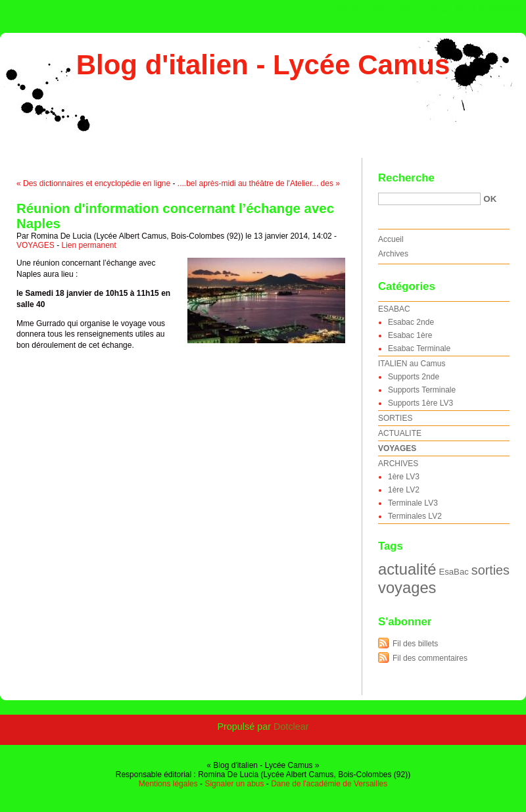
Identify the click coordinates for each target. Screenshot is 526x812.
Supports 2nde (414, 377)
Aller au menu (423, 9)
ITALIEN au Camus (412, 364)
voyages (407, 587)
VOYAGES (36, 245)
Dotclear (291, 727)
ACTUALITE (400, 433)
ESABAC (394, 309)
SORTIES (395, 418)
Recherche (406, 178)
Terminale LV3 (413, 503)
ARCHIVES (398, 464)
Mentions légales (168, 784)
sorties (490, 570)
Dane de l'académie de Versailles (329, 784)
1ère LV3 (404, 477)
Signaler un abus (234, 784)
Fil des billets (415, 644)
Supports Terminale (422, 390)
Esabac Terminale (419, 348)
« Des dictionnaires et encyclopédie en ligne (93, 183)
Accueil (391, 239)
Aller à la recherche (488, 9)
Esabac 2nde (411, 322)
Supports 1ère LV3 (420, 403)
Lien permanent (88, 245)
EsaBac (453, 572)
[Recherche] (429, 199)
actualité (407, 569)
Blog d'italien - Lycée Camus (263, 65)
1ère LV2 (404, 490)
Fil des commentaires (430, 658)
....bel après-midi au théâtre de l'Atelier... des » (259, 183)
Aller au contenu (365, 9)
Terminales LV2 (415, 516)
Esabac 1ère (410, 335)
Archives (393, 254)
